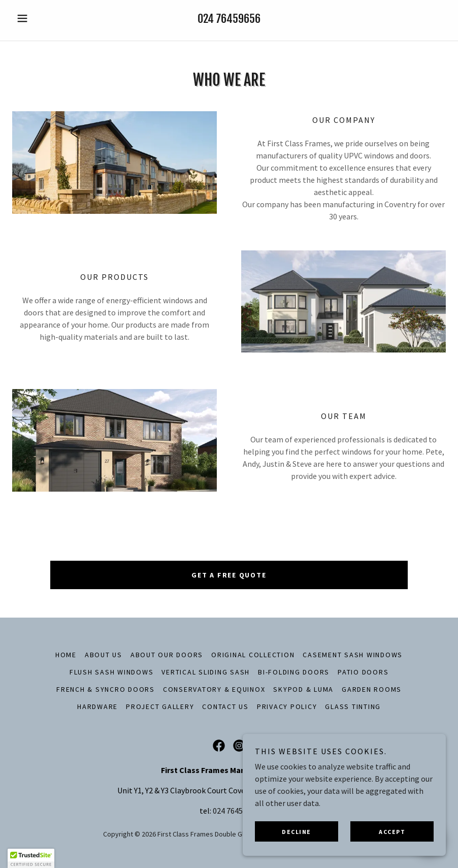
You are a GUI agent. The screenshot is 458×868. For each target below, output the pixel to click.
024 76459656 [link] (229, 19)
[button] (45, 18)
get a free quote (229, 575)
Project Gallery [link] (160, 706)
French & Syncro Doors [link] (106, 689)
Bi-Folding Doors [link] (294, 672)
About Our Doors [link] (167, 655)
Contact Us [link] (225, 706)
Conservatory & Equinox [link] (214, 689)
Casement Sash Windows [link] (353, 655)
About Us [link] (104, 655)
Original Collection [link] (253, 655)
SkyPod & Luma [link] (303, 689)
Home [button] (66, 655)
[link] (219, 746)
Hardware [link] (97, 706)
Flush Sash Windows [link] (112, 672)
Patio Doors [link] (363, 672)
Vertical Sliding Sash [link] (206, 672)
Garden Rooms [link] (372, 689)
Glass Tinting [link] (353, 706)
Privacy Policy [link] (287, 706)
